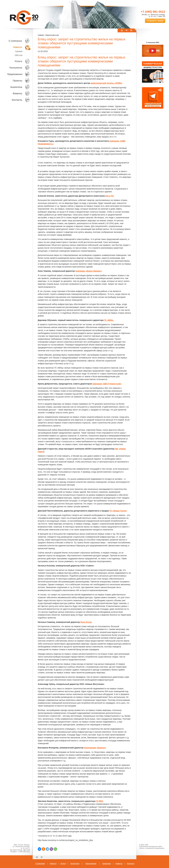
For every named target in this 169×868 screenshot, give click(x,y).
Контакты (16, 100)
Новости (16, 47)
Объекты (16, 74)
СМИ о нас (19, 55)
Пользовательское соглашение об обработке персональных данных (152, 851)
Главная (41, 35)
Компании (19, 51)
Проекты (16, 80)
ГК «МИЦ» (109, 320)
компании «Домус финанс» (89, 271)
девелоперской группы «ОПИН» (107, 83)
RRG (24, 18)
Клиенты (16, 93)
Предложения (91, 864)
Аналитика (16, 87)
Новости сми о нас (52, 35)
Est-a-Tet (110, 196)
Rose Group (86, 622)
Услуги (16, 61)
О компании (16, 41)
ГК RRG (100, 801)
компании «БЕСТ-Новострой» (107, 384)
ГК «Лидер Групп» (118, 511)
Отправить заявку (155, 21)
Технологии (16, 68)
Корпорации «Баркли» (95, 748)
